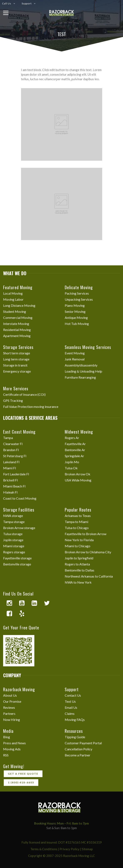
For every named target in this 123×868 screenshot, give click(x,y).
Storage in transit (15, 365)
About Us (10, 695)
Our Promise (12, 701)
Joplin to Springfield (79, 558)
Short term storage (17, 353)
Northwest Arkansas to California (89, 576)
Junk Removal (75, 359)
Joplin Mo (72, 462)
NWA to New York (78, 582)
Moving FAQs (75, 720)
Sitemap (87, 849)
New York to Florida (79, 540)
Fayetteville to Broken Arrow (86, 534)
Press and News (14, 743)
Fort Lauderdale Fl (16, 474)
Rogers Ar (72, 438)
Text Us (70, 701)
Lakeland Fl (11, 462)
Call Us (7, 3)
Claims (70, 713)
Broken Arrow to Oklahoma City (88, 552)
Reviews (9, 707)
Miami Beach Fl (14, 486)
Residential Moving (17, 330)
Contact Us (73, 695)
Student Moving (15, 311)
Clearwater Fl (13, 444)
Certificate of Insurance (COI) (24, 394)
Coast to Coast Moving (20, 498)
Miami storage (14, 546)
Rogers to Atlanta (77, 564)
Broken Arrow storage (19, 528)
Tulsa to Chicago (77, 528)
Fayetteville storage (17, 558)
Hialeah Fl (10, 492)
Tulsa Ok (71, 468)
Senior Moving (75, 311)
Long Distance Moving (19, 305)
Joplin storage (13, 540)
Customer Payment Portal (83, 743)
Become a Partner (78, 755)
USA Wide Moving (78, 480)
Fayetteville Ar (75, 444)
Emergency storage (17, 371)
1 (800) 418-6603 (21, 782)
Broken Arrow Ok (78, 474)
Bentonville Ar (75, 450)
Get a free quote (23, 774)
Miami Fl (9, 468)
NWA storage (13, 516)
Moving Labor (13, 299)
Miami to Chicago (78, 546)
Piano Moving (75, 305)
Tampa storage (14, 522)
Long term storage (16, 359)
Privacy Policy (70, 849)
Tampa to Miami (76, 522)
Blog (7, 737)
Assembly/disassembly (81, 365)
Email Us (71, 707)
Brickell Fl (10, 480)
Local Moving (13, 293)
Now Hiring (12, 720)
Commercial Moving (18, 318)
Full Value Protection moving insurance (31, 407)
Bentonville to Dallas (80, 570)
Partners (9, 713)
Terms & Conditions (44, 849)
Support (27, 3)
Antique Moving (76, 318)
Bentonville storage (17, 564)
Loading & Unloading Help (83, 371)
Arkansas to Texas (78, 516)
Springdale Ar (74, 456)
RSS (6, 755)
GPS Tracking (13, 400)
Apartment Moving (17, 336)
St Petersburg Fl (15, 456)
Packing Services (77, 293)
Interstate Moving (16, 324)
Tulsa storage (13, 534)
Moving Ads (12, 749)
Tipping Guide (75, 737)
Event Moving (75, 353)
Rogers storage (14, 552)
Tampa (8, 438)
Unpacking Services (79, 299)
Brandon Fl (11, 450)
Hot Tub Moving (77, 324)
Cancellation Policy (78, 749)
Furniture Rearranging (80, 377)
